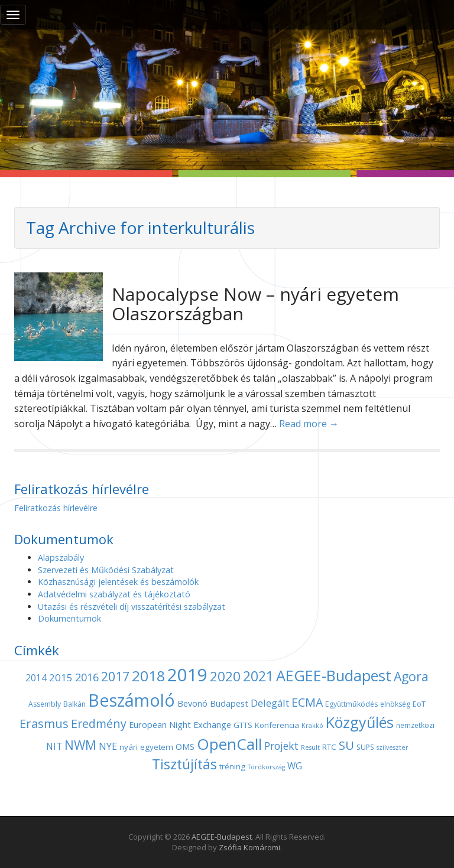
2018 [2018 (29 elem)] (148, 676)
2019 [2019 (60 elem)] (187, 675)
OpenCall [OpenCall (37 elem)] (229, 744)
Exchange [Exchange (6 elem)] (212, 724)
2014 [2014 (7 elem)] (36, 678)
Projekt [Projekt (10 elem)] (281, 746)
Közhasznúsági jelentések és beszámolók (118, 582)
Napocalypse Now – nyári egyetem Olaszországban (255, 304)
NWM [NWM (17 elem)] (80, 745)
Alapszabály (61, 557)
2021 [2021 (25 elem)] (258, 676)
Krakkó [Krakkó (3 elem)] (312, 726)
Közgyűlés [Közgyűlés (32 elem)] (360, 722)
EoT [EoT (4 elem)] (419, 704)
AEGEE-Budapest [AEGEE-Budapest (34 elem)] (334, 675)
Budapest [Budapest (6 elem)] (229, 703)
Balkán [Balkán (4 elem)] (74, 704)
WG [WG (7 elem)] (295, 766)
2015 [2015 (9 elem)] (61, 677)
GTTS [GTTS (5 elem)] (243, 725)
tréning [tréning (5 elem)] (232, 766)
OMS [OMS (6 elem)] (185, 746)
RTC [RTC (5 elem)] (329, 747)
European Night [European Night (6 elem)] (160, 724)
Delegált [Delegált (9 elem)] (270, 703)
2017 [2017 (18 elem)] (115, 676)
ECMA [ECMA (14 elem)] (307, 702)
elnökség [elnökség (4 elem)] (395, 704)
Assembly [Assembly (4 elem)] (45, 704)
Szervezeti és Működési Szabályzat (106, 570)
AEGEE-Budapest (222, 837)
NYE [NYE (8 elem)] (108, 746)
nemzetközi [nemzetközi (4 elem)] (415, 725)
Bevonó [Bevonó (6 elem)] (192, 703)
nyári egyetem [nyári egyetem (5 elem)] (146, 747)
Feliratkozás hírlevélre (56, 508)
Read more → (309, 424)
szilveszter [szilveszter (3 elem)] (393, 747)
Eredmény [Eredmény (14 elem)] (99, 724)
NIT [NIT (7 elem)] (54, 747)
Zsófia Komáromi (249, 847)
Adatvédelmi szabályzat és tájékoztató (114, 594)
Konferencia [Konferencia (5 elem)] (277, 725)
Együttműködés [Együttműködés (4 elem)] (351, 704)
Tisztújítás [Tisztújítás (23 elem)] (184, 764)
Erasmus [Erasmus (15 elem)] (44, 724)
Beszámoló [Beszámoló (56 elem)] (132, 700)
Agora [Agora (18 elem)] (411, 676)
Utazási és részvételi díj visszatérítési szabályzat (132, 607)
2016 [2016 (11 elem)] (87, 677)
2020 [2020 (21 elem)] (225, 676)
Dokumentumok (69, 618)
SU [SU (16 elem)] (346, 745)
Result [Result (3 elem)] (310, 747)
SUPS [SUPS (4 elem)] (365, 747)
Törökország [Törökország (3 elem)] (266, 767)
